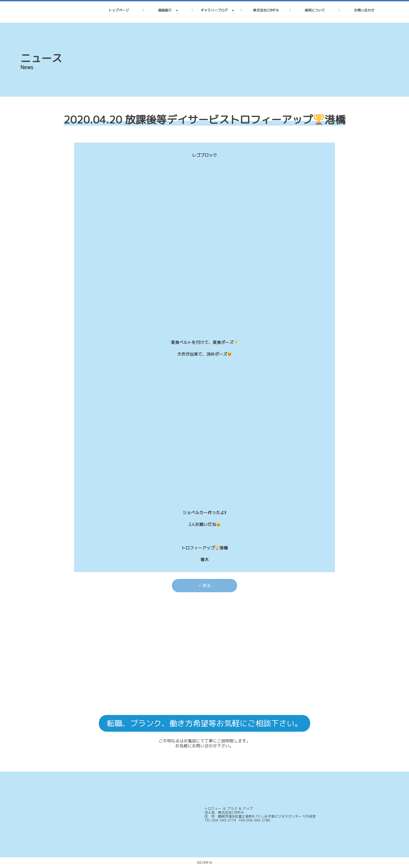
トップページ (119, 10)
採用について (315, 10)
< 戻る (205, 585)
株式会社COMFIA (266, 10)
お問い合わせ (364, 10)
